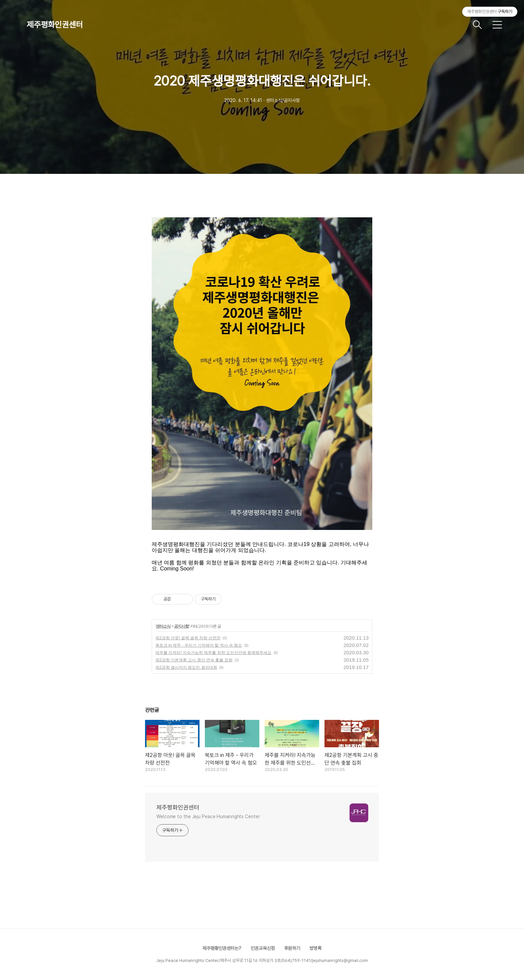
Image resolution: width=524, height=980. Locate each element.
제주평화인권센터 (55, 25)
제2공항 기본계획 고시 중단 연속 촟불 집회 (194, 660)
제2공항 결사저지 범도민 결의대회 (186, 667)
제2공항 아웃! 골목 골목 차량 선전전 (188, 638)
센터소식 (163, 626)
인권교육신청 (263, 948)
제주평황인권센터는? (222, 948)
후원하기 (292, 948)
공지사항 (181, 626)
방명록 (315, 948)
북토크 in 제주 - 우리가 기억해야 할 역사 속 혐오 (199, 645)
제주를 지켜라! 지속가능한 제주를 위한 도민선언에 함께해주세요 (213, 653)
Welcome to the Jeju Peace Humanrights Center (208, 816)
